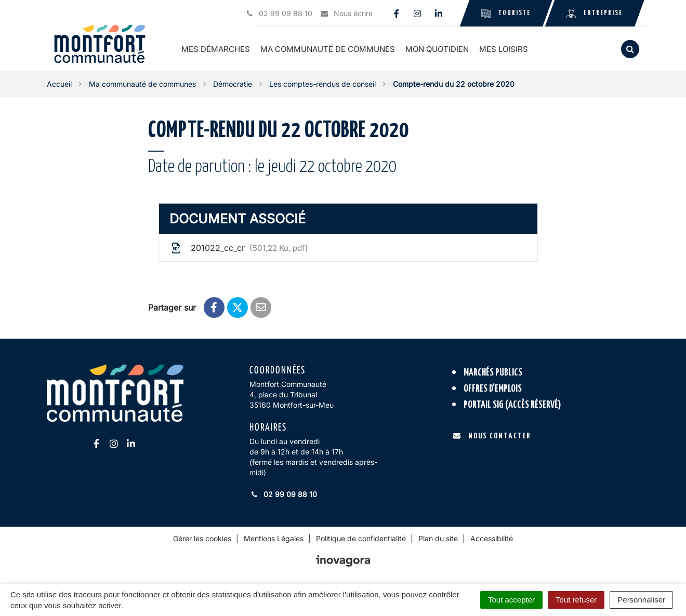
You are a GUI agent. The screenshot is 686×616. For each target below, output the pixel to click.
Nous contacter (492, 436)
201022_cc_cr (239, 248)
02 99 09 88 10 (283, 494)
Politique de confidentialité (361, 538)
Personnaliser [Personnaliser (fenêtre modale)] (641, 600)
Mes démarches (216, 49)
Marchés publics (493, 373)
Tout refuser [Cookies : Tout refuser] (576, 600)
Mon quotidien (438, 49)
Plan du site (438, 538)
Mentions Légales (274, 538)
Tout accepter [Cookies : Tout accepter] (511, 600)
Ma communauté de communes (328, 49)
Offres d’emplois (493, 389)
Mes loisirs (504, 49)
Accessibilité (492, 538)
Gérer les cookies (202, 538)
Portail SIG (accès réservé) (512, 404)
